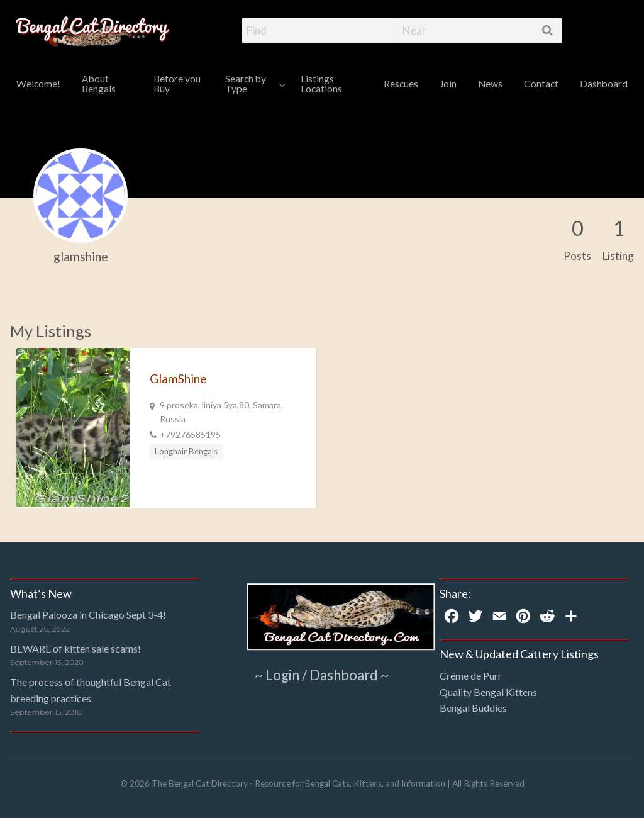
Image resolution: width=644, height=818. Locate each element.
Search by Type (246, 84)
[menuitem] (38, 85)
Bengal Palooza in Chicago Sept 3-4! (88, 614)
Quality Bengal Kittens (488, 692)
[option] (166, 428)
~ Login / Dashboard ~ (322, 674)
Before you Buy (177, 84)
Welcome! (38, 84)
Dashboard (604, 84)
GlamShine (178, 378)
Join (448, 84)
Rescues (401, 84)
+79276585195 (190, 434)
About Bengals (99, 84)
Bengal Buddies (473, 708)
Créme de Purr (471, 675)
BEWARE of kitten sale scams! (75, 648)
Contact (541, 84)
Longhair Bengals (186, 451)
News (490, 84)
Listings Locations (321, 84)
